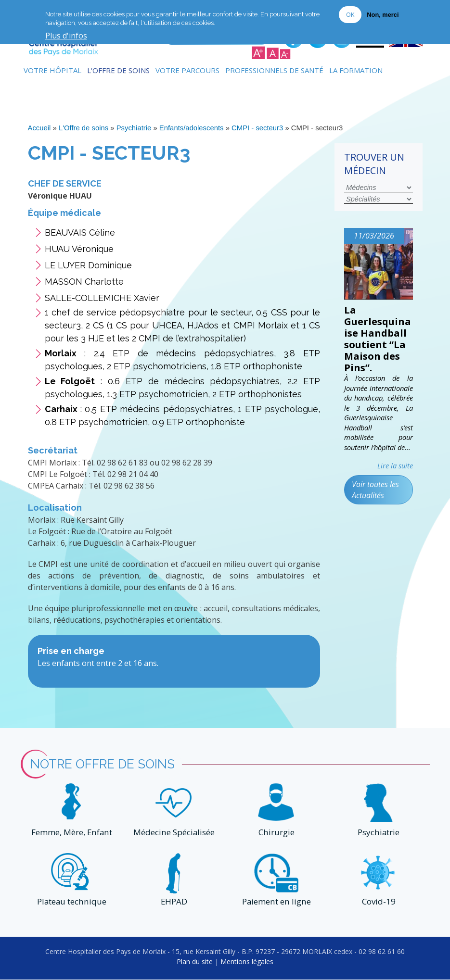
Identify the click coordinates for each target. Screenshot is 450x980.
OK (350, 14)
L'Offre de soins (84, 127)
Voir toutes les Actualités (375, 490)
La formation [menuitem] (356, 70)
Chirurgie (276, 832)
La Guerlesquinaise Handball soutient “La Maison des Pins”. (378, 338)
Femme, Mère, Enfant (72, 832)
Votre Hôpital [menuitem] (52, 70)
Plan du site (195, 962)
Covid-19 (378, 902)
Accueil (39, 127)
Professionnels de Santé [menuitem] (274, 70)
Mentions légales (247, 962)
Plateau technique (72, 902)
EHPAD (174, 902)
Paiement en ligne (276, 902)
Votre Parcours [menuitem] (187, 70)
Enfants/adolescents (192, 127)
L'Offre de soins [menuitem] (118, 70)
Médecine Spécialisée (174, 832)
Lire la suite (395, 465)
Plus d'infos (66, 36)
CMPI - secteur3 (257, 127)
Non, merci (383, 14)
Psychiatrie (134, 127)
